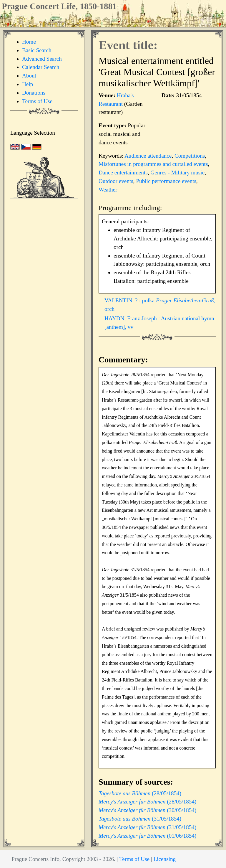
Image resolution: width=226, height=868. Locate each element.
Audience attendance (148, 156)
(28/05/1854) (140, 793)
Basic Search (37, 50)
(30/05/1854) (147, 810)
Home (29, 42)
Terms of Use (37, 101)
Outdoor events (116, 181)
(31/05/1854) (140, 819)
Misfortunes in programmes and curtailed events (153, 164)
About (29, 76)
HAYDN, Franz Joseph (131, 318)
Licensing (164, 859)
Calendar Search (41, 67)
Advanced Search (42, 59)
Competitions (190, 156)
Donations (34, 93)
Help (28, 84)
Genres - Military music (177, 173)
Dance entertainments (123, 173)
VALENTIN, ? (122, 300)
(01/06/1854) (147, 836)
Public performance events (166, 181)
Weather (108, 190)
